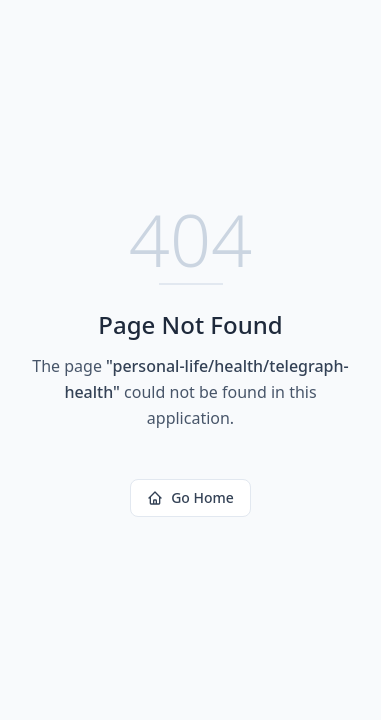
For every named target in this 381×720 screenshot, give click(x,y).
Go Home (190, 497)
